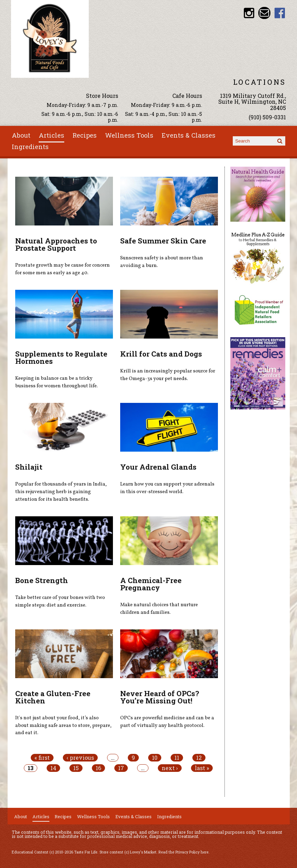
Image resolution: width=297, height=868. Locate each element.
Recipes (85, 135)
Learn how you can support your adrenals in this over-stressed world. (167, 488)
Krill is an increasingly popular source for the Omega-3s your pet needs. (168, 375)
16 (98, 768)
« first (42, 758)
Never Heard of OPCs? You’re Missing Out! (160, 697)
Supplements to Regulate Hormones (61, 357)
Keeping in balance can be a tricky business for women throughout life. (56, 382)
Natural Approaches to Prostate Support (56, 244)
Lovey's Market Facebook (280, 13)
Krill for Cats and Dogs (161, 354)
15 (76, 768)
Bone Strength (42, 580)
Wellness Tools (129, 135)
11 (177, 758)
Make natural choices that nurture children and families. (159, 609)
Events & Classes (189, 135)
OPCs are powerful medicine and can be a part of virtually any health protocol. (167, 722)
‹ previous (80, 758)
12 (199, 758)
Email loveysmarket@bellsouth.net (264, 13)
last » (202, 768)
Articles (51, 135)
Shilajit (29, 467)
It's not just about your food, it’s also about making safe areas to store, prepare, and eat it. (63, 725)
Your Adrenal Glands (158, 467)
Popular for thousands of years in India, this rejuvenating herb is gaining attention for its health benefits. (61, 492)
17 (121, 768)
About (21, 135)
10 (155, 758)
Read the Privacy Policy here (184, 852)
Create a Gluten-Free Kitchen (53, 697)
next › (170, 768)
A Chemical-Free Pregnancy (151, 584)
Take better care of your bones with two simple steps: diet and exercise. (60, 601)
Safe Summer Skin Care (163, 241)
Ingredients (30, 147)
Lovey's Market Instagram (249, 13)
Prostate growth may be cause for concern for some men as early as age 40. (63, 269)
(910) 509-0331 (267, 117)
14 (53, 768)
